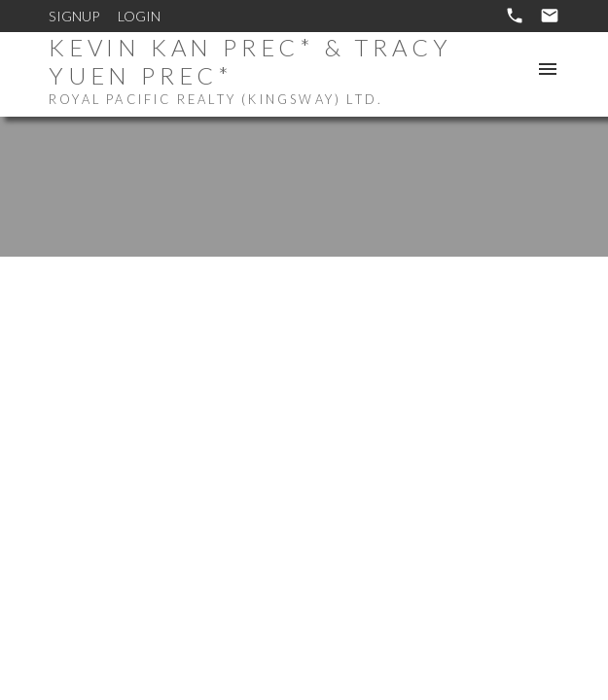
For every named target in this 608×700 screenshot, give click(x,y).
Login (139, 16)
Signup (74, 16)
